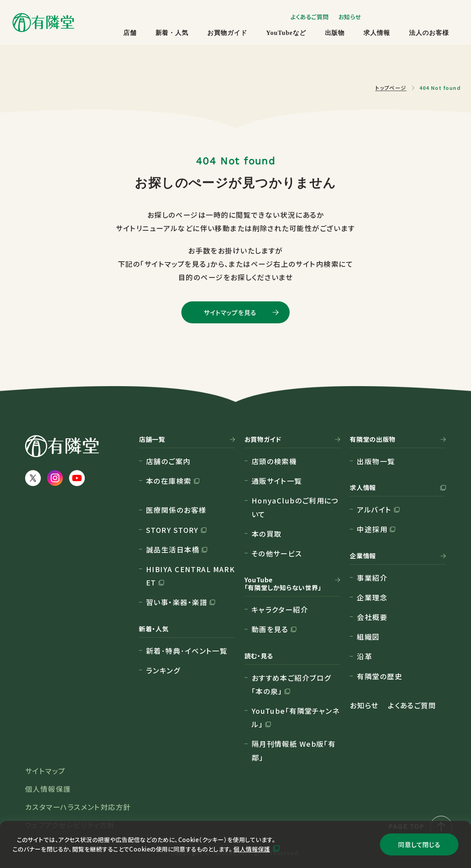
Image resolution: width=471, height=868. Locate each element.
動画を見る (270, 629)
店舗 (130, 33)
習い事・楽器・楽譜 (177, 602)
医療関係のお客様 (176, 510)
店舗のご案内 (168, 461)
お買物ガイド (227, 33)
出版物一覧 (376, 461)
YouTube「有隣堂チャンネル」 (296, 717)
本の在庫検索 (169, 481)
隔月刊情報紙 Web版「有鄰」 (294, 750)
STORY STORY (172, 530)
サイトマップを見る (230, 312)
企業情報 (363, 556)
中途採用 (372, 529)
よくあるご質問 (310, 17)
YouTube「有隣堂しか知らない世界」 (283, 584)
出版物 (335, 33)
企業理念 (372, 597)
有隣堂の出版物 (372, 439)
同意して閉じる (419, 844)
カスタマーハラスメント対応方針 (78, 807)
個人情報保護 (252, 849)
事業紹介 (372, 578)
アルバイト (374, 509)
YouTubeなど (286, 33)
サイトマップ (45, 771)
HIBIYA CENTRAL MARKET (190, 576)
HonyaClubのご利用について (295, 507)
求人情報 (377, 33)
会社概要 (372, 617)
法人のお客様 (429, 33)
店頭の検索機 (274, 461)
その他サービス (277, 553)
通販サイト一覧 (277, 481)
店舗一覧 (152, 439)
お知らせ (350, 17)
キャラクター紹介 (280, 609)
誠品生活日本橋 (173, 549)
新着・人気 (172, 33)
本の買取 (267, 534)
